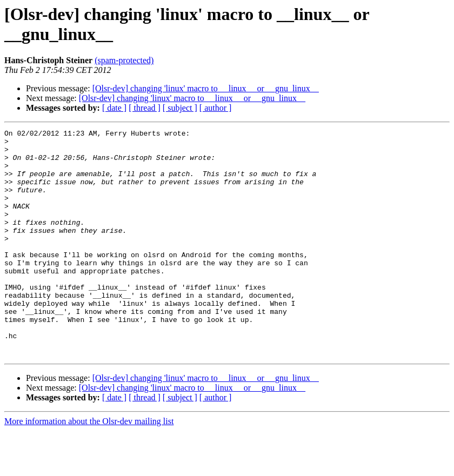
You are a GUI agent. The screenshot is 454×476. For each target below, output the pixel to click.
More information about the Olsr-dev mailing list (89, 467)
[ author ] (216, 108)
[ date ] (114, 108)
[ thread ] (145, 108)
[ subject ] (180, 108)
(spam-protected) (124, 60)
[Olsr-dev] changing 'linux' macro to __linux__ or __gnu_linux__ (206, 88)
